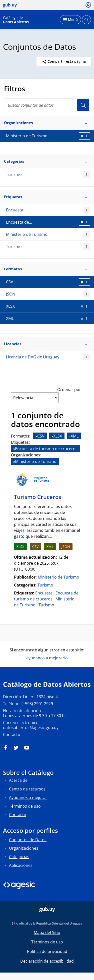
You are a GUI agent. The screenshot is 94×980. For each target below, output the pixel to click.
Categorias (19, 857)
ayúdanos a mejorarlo (47, 658)
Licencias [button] (45, 344)
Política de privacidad (47, 951)
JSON (48, 294)
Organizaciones (24, 848)
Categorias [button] (45, 161)
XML (50, 547)
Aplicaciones (21, 865)
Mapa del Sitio (47, 932)
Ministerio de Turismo (48, 234)
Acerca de (18, 780)
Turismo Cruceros (38, 497)
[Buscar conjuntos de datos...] (47, 105)
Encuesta (48, 210)
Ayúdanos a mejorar (28, 797)
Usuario (83, 105)
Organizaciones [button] (45, 123)
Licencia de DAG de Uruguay (48, 357)
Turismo (48, 174)
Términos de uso (25, 806)
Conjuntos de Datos (28, 840)
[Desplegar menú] (70, 20)
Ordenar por (69, 390)
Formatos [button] (45, 269)
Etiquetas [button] (45, 197)
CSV (35, 547)
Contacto (12, 735)
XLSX (20, 547)
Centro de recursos (27, 789)
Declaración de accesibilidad (47, 961)
